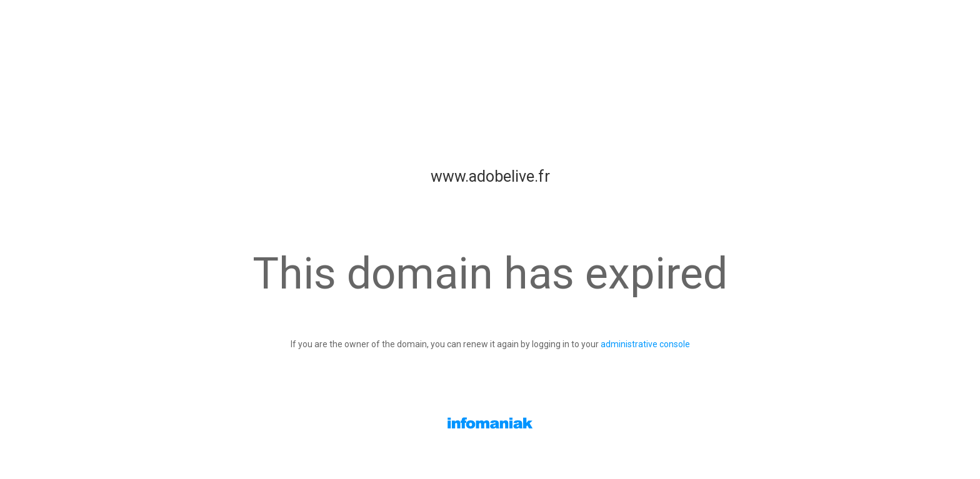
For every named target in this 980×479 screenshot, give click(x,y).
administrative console (645, 344)
